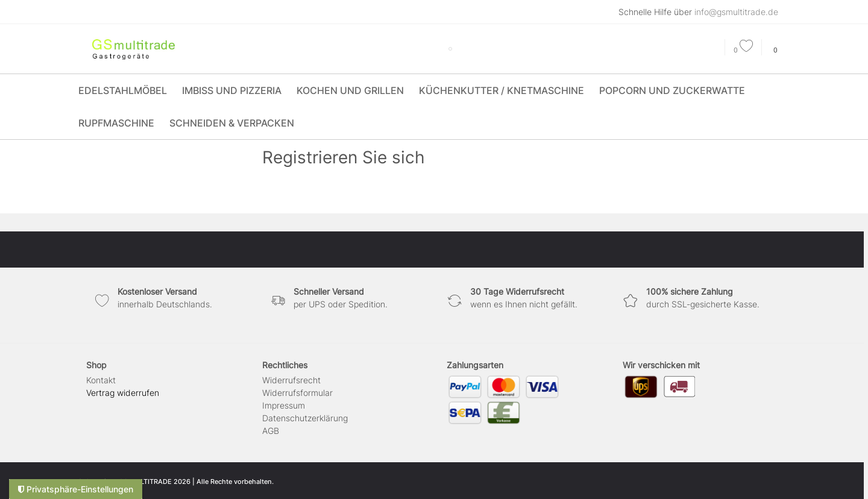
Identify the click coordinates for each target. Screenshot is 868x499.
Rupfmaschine (116, 123)
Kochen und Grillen (350, 90)
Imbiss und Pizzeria (232, 90)
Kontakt (101, 380)
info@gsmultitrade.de (736, 12)
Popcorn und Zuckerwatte (672, 90)
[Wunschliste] (743, 50)
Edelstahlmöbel (123, 90)
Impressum (284, 405)
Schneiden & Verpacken (232, 123)
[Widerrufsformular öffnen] (123, 393)
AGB (271, 431)
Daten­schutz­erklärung (305, 418)
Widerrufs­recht (291, 380)
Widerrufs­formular (297, 393)
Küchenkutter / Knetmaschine (502, 90)
